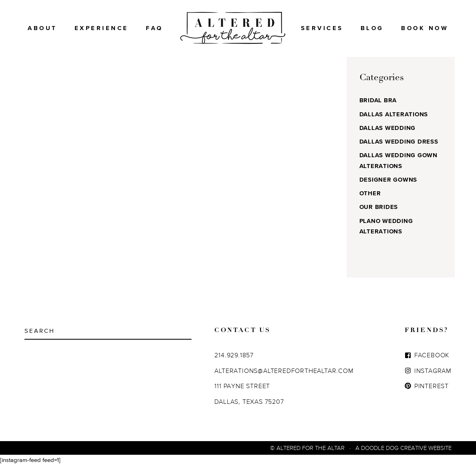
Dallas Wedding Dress (399, 150)
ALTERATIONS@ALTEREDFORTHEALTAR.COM (284, 379)
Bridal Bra (378, 109)
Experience (102, 28)
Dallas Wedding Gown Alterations (398, 169)
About (42, 28)
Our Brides (379, 216)
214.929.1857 (234, 364)
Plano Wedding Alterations (386, 235)
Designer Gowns (388, 188)
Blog (372, 28)
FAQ (154, 28)
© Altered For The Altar (307, 457)
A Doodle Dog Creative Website (403, 457)
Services (322, 28)
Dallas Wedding (388, 137)
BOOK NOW (425, 28)
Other (370, 202)
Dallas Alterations (394, 123)
